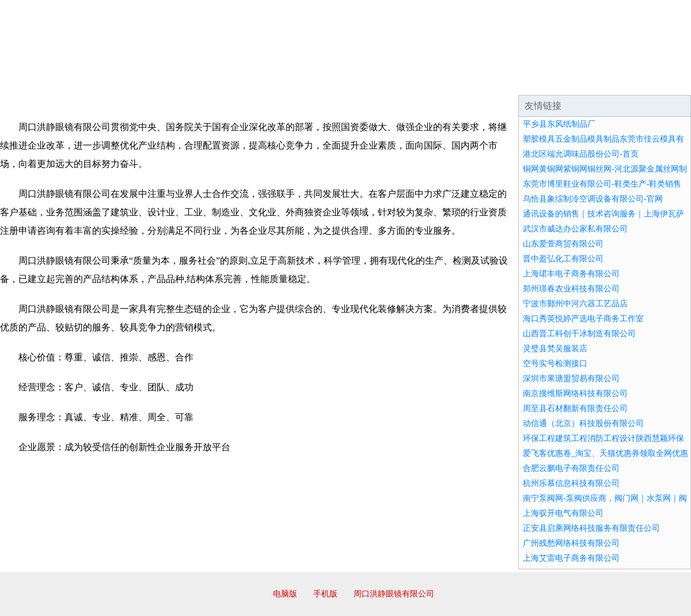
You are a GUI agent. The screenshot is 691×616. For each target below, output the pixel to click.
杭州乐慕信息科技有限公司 (571, 483)
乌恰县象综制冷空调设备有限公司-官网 (593, 199)
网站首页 (37, 81)
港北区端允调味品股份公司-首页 (581, 154)
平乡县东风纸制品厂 (559, 124)
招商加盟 (382, 81)
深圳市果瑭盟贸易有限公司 (571, 379)
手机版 (325, 594)
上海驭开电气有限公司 (563, 513)
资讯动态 (590, 81)
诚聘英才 (451, 81)
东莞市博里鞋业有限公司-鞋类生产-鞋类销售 (602, 184)
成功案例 (313, 81)
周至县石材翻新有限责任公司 (575, 408)
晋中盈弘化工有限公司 (563, 259)
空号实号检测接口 (555, 364)
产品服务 (244, 81)
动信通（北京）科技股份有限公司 (583, 423)
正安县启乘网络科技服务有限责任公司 (591, 528)
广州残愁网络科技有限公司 (571, 543)
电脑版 (285, 594)
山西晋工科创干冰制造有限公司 (579, 334)
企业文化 (175, 81)
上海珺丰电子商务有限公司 (571, 274)
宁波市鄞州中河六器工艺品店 (575, 304)
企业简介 (106, 81)
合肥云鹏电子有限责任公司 (571, 468)
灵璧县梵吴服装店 (555, 349)
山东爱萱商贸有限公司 (563, 244)
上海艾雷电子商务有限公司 (571, 558)
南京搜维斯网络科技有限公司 (575, 393)
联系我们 (521, 81)
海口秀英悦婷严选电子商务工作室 (583, 319)
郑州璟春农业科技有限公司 (571, 289)
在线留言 (659, 81)
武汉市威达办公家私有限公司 (575, 229)
